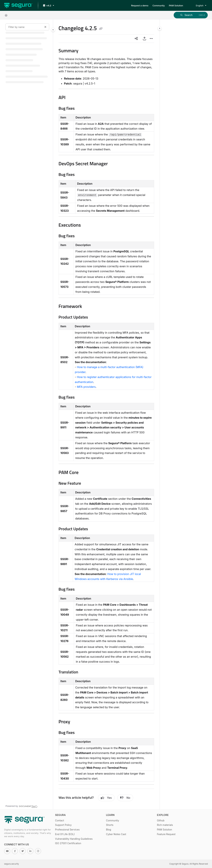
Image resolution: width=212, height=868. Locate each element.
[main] (106, 414)
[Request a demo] (140, 5)
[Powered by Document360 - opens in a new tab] (21, 806)
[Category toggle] (53, 30)
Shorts (110, 825)
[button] (191, 15)
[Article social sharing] (136, 39)
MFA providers (86, 387)
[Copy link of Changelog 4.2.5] (101, 29)
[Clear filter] (45, 27)
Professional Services (67, 830)
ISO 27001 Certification (68, 843)
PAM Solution (165, 830)
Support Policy (63, 825)
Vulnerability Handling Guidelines (74, 839)
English (197, 5)
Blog (109, 830)
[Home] (6, 15)
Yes (106, 798)
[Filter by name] (27, 27)
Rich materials (165, 825)
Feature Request (166, 834)
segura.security (12, 864)
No (125, 798)
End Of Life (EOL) (65, 834)
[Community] (159, 5)
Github (161, 820)
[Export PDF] (144, 39)
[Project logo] (18, 5)
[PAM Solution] (176, 5)
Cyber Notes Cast (116, 834)
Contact (60, 820)
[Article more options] (151, 39)
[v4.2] (48, 6)
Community (113, 820)
